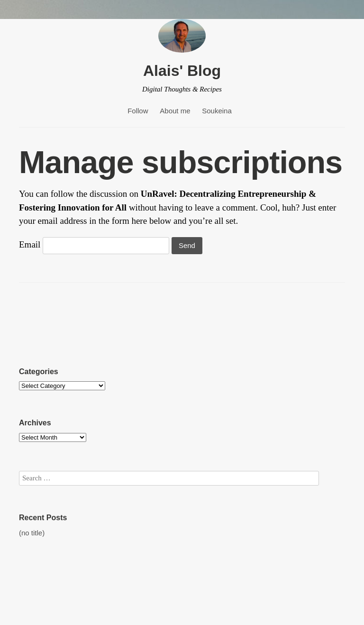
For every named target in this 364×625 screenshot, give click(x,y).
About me (175, 111)
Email (30, 244)
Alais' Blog (182, 71)
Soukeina (217, 111)
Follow (138, 111)
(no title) (32, 533)
